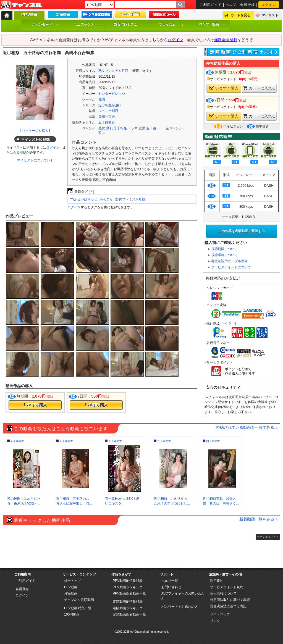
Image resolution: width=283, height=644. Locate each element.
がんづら (106, 199)
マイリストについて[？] (35, 160)
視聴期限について (224, 249)
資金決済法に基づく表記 (228, 606)
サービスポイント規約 (227, 587)
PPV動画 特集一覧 (78, 608)
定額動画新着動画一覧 (129, 614)
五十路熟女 (107, 122)
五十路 (151, 128)
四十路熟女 (213, 441)
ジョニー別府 (108, 111)
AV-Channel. (138, 632)
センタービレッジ (112, 94)
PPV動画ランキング (128, 587)
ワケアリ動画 (212, 25)
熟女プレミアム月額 (113, 71)
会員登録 (248, 5)
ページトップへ (267, 537)
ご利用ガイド (211, 5)
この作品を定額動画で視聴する (242, 231)
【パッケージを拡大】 (35, 131)
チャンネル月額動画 (79, 600)
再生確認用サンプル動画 (229, 261)
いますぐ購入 (224, 88)
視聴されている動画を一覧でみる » (247, 427)
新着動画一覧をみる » (258, 519)
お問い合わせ (171, 587)
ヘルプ (231, 5)
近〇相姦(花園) (109, 105)
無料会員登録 (226, 40)
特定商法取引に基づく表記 (230, 600)
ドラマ (133, 128)
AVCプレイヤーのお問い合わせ (182, 596)
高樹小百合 (107, 117)
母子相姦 (120, 128)
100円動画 (72, 614)
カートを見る (240, 15)
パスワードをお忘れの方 (180, 607)
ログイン (269, 5)
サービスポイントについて (231, 267)
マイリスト (270, 15)
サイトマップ (220, 614)
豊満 (142, 128)
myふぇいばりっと (83, 199)
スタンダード (45, 25)
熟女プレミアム (128, 25)
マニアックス (87, 25)
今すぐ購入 (35, 405)
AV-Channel (21, 5)
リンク (215, 621)
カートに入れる (259, 88)
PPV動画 (71, 587)
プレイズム (171, 25)
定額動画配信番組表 (128, 602)
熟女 (102, 128)
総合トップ (72, 581)
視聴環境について (224, 255)
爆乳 (109, 128)
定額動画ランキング (128, 608)
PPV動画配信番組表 (128, 581)
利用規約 (217, 581)
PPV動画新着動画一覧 (129, 593)
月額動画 (71, 593)
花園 (102, 99)
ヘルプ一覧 (170, 581)
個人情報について (223, 593)
